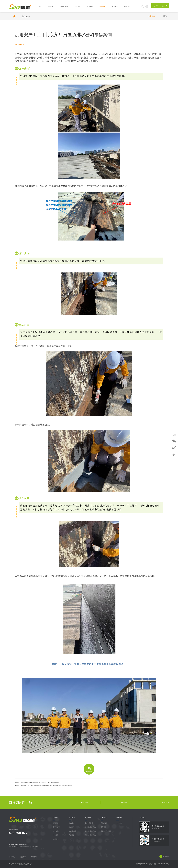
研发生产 (72, 827)
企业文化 (56, 831)
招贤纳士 (115, 7)
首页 (40, 7)
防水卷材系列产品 (90, 827)
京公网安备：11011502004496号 (159, 864)
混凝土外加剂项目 (106, 831)
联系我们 (127, 7)
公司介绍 (56, 823)
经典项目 (103, 827)
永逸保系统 (64, 7)
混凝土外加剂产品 (90, 835)
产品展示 (77, 7)
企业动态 (119, 823)
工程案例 (90, 7)
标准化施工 (72, 831)
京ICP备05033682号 (142, 864)
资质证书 (56, 839)
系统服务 (72, 835)
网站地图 (34, 857)
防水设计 (72, 823)
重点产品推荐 (89, 823)
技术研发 (72, 818)
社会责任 (56, 835)
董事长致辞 (56, 827)
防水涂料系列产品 (90, 831)
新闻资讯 (102, 7)
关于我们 (51, 7)
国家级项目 (104, 823)
